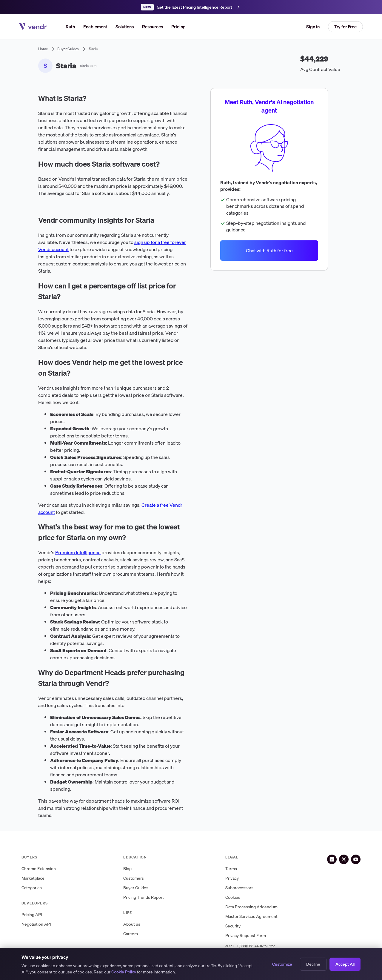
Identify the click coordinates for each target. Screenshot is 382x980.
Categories (32, 888)
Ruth (70, 27)
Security (233, 926)
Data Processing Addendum (251, 907)
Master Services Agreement (251, 917)
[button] (125, 27)
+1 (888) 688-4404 (249, 946)
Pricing (178, 27)
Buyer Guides (136, 888)
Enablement (95, 27)
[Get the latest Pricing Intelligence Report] (191, 7)
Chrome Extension (39, 869)
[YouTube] (356, 859)
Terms (231, 869)
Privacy (232, 878)
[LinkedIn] (332, 859)
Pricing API (32, 915)
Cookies (233, 897)
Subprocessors (239, 888)
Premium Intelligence (78, 552)
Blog (127, 869)
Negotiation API (36, 924)
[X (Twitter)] (344, 859)
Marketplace (33, 878)
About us (132, 924)
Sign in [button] (313, 27)
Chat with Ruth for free (269, 250)
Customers (134, 878)
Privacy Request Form (246, 936)
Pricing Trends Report (144, 897)
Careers (131, 934)
